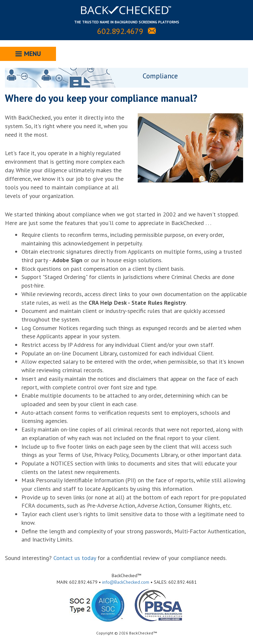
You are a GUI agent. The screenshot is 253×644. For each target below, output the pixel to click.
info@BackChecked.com (126, 582)
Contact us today (75, 558)
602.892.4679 (120, 31)
